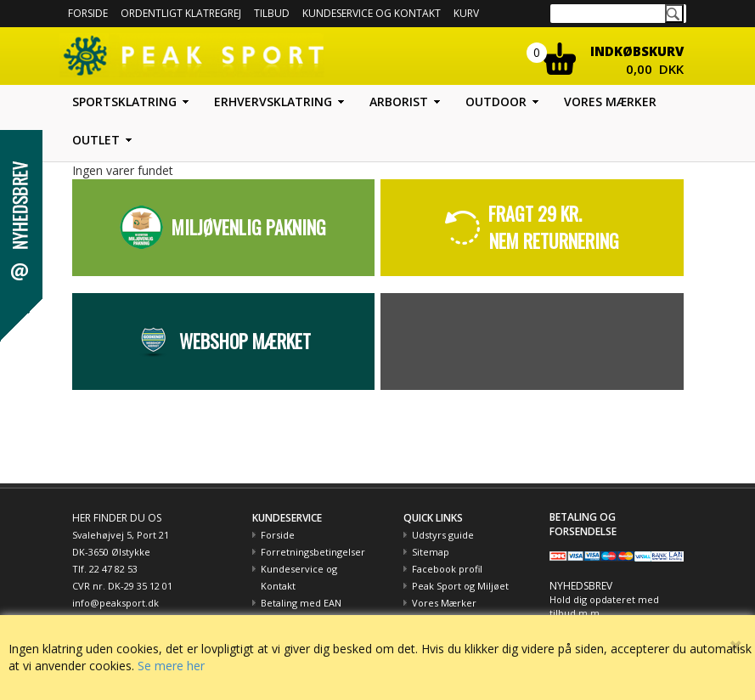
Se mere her (171, 666)
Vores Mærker (444, 603)
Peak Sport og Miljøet (460, 586)
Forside (88, 13)
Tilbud (272, 13)
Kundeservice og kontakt (372, 13)
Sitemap (431, 552)
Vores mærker (610, 102)
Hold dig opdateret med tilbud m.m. (604, 606)
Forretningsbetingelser (313, 552)
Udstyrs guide (443, 535)
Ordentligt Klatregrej (181, 13)
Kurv (466, 13)
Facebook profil (447, 569)
